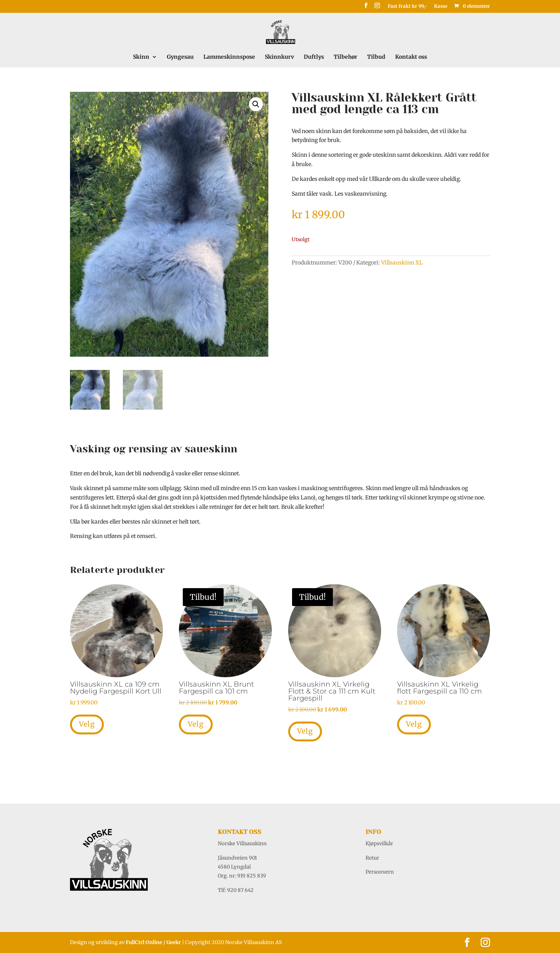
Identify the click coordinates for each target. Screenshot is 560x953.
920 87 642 (240, 890)
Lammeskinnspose (229, 57)
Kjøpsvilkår (379, 844)
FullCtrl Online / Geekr (154, 942)
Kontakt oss (411, 57)
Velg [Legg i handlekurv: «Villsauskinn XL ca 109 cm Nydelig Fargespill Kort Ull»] (87, 724)
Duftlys (314, 57)
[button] (256, 104)
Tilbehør (346, 57)
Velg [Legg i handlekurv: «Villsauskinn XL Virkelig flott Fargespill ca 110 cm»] (414, 724)
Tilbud (376, 57)
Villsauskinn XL (402, 263)
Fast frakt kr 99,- (407, 6)
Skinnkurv (279, 57)
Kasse (441, 6)
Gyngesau (180, 57)
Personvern (380, 872)
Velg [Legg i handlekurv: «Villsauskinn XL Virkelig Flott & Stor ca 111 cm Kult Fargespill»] (305, 731)
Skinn (141, 57)
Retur (372, 858)
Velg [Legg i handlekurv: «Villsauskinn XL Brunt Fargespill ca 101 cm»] (196, 724)
